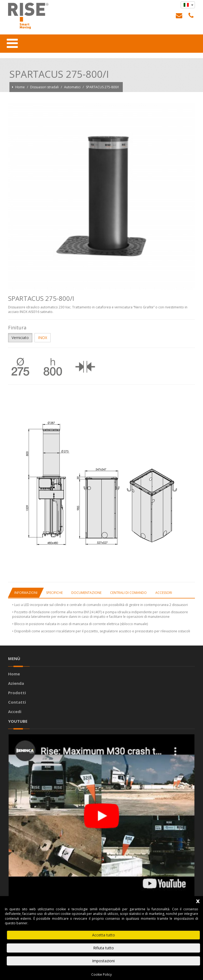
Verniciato (20, 338)
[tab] (26, 593)
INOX (43, 338)
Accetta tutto (104, 935)
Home (20, 87)
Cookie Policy (101, 974)
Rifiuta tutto (104, 948)
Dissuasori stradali (45, 87)
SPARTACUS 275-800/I (102, 87)
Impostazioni (103, 961)
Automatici (73, 87)
